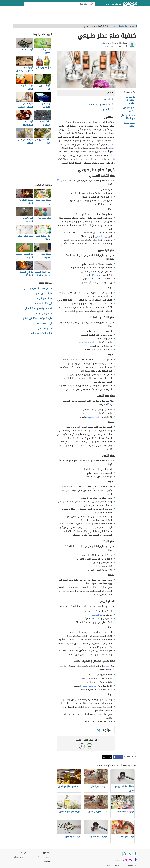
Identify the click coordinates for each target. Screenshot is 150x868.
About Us (48, 862)
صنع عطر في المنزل (129, 109)
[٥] (70, 606)
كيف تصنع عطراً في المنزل (128, 117)
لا (82, 746)
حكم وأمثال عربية (44, 313)
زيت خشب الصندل (90, 686)
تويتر (110, 757)
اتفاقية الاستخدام (21, 857)
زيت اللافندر (95, 275)
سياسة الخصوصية (45, 857)
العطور (112, 148)
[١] (61, 162)
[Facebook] (135, 854)
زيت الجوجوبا (97, 615)
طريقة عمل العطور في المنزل (130, 100)
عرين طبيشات (106, 43)
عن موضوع (47, 853)
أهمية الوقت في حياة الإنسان (38, 308)
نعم (90, 746)
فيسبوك (120, 757)
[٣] (59, 460)
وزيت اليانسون (101, 236)
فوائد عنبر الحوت (45, 299)
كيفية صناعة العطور (129, 124)
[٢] (58, 180)
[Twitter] (130, 854)
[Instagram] (124, 854)
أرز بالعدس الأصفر (44, 323)
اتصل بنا (24, 853)
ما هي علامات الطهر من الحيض (38, 288)
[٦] (108, 669)
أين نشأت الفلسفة (43, 304)
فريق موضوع (23, 862)
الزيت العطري (94, 417)
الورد (100, 487)
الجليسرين (90, 342)
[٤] (66, 546)
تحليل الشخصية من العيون (40, 333)
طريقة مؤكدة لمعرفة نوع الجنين (37, 318)
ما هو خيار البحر (45, 328)
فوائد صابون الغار (44, 294)
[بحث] (91, 4)
